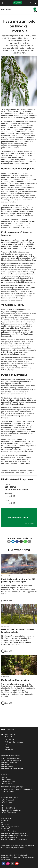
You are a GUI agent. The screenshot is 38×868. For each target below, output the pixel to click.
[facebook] (3, 864)
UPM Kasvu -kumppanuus (14, 742)
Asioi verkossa (9, 739)
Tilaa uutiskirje (7, 783)
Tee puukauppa (10, 734)
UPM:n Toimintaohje (9, 812)
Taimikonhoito (7, 764)
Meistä (7, 747)
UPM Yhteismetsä (8, 800)
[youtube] (17, 864)
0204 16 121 (5, 829)
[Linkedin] (13, 541)
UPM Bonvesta (7, 802)
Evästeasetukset (7, 859)
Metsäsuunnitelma (8, 766)
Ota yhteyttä (9, 750)
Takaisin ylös (10, 729)
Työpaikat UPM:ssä (9, 808)
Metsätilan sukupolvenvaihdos (13, 768)
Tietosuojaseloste (28, 857)
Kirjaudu (18, 3)
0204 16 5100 (11, 487)
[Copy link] (9, 541)
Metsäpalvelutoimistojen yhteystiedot (15, 835)
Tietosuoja (10, 848)
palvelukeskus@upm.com (17, 489)
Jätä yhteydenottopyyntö (11, 837)
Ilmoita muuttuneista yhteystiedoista (15, 839)
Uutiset (4, 777)
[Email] (29, 541)
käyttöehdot (19, 848)
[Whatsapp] (25, 541)
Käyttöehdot (16, 857)
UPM (3, 805)
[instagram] (8, 864)
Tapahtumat (6, 779)
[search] (31, 3)
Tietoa (7, 745)
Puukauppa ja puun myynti (11, 760)
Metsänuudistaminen (9, 762)
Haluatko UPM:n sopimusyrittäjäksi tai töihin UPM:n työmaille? (17, 790)
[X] (21, 541)
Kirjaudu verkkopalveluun (11, 758)
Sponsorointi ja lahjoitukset (11, 810)
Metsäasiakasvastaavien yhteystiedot (15, 833)
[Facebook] (17, 541)
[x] (12, 864)
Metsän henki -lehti (9, 781)
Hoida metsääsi (10, 737)
